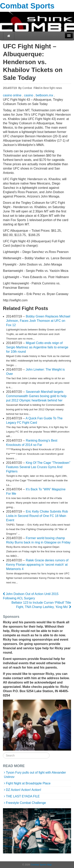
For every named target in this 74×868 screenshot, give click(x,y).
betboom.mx (44, 95)
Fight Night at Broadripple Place (28, 783)
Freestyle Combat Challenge (26, 803)
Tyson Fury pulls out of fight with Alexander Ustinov (35, 775)
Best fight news (53, 88)
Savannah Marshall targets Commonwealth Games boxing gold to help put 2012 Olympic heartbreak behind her (36, 396)
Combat (27, 88)
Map (49, 865)
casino (29, 95)
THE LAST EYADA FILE (23, 796)
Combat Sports (27, 6)
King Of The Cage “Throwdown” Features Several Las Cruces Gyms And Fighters (38, 467)
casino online (12, 95)
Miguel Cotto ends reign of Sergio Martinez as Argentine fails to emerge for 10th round (37, 347)
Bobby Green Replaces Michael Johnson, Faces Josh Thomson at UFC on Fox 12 (38, 321)
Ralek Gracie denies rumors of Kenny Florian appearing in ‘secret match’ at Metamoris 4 (37, 565)
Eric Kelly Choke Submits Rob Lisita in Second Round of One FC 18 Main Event (37, 516)
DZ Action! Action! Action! (24, 790)
